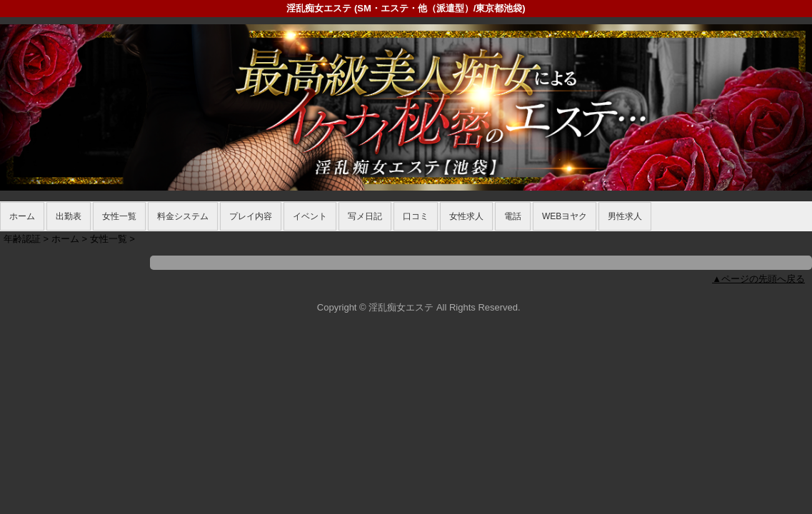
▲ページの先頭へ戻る (758, 279)
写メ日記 (365, 216)
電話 (513, 216)
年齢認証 (22, 239)
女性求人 (466, 216)
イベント (310, 216)
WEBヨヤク (565, 216)
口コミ (416, 216)
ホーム (22, 216)
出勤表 (69, 216)
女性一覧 (119, 216)
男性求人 (625, 216)
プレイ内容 (251, 216)
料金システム (183, 216)
